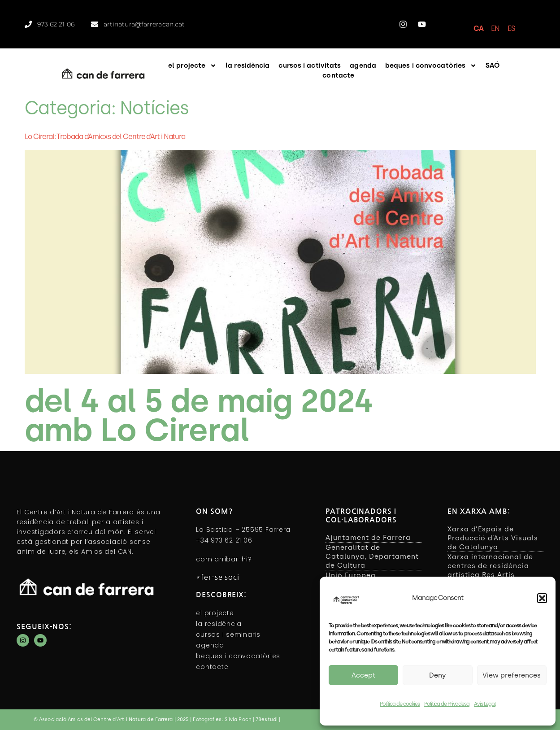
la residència (247, 65)
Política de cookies (400, 704)
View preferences (512, 675)
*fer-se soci (217, 577)
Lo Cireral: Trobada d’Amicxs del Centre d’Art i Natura (105, 137)
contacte (338, 75)
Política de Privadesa (447, 704)
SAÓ (493, 65)
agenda (363, 65)
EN (495, 28)
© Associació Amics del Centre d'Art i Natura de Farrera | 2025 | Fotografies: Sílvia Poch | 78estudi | (157, 719)
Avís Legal (485, 704)
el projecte (192, 65)
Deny (437, 675)
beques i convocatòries (431, 65)
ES (511, 28)
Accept (363, 675)
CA (478, 28)
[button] (542, 598)
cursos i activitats (310, 65)
